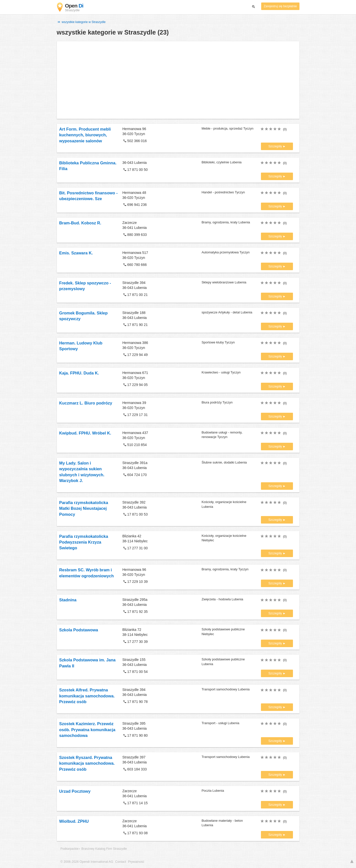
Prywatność (136, 862)
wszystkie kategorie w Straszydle (81, 22)
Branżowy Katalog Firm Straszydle (104, 849)
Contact (120, 862)
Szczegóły (276, 146)
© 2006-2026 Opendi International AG (87, 862)
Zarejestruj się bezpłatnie (280, 6)
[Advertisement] (178, 80)
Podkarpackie (70, 849)
